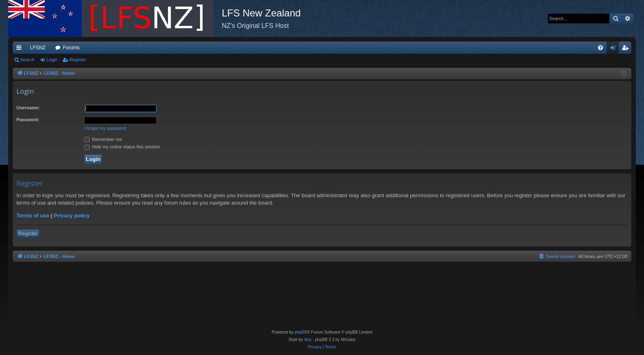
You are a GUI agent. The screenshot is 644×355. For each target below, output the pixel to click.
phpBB (301, 332)
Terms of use (33, 216)
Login (52, 60)
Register (78, 60)
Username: (28, 108)
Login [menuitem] (615, 49)
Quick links (21, 49)
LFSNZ (38, 48)
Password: (28, 120)
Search (27, 60)
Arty (308, 340)
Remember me (103, 139)
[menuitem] (600, 48)
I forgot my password (105, 128)
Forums (71, 48)
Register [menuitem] (627, 49)
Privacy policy (72, 216)
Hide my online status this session (122, 147)
